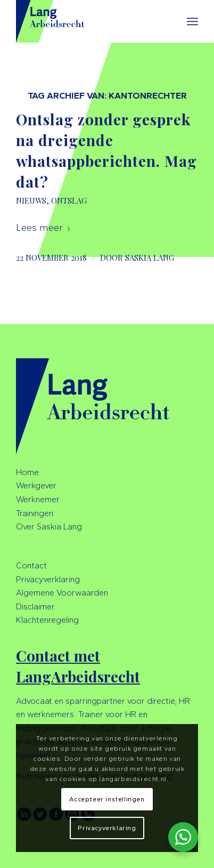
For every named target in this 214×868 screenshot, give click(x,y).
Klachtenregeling (47, 620)
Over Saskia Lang (49, 527)
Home (27, 472)
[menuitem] (192, 21)
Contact (31, 565)
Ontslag (69, 200)
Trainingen (35, 513)
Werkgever (36, 485)
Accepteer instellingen (107, 799)
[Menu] (192, 21)
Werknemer (38, 499)
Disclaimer (35, 606)
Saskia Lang (150, 258)
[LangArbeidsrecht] (89, 21)
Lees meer (44, 228)
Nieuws (31, 200)
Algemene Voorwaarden (62, 593)
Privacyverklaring (48, 579)
